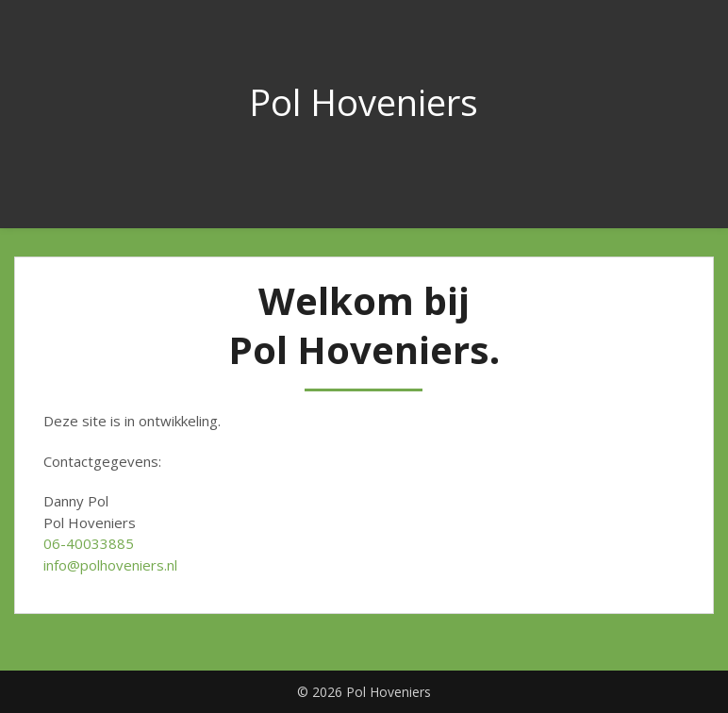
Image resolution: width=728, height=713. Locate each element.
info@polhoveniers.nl (110, 565)
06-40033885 (89, 543)
